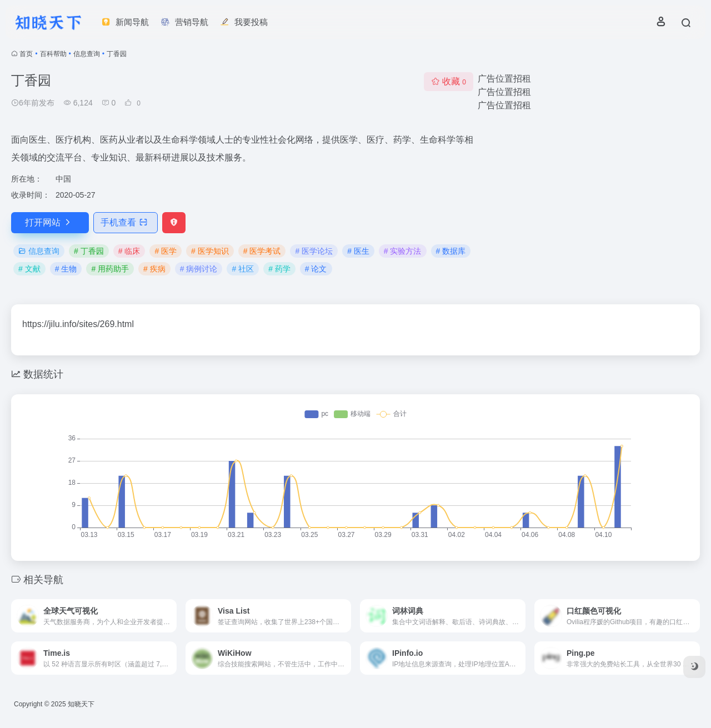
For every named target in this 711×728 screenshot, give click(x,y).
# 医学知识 (210, 251)
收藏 (449, 81)
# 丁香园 (89, 251)
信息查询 (87, 54)
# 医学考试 (262, 251)
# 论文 (316, 269)
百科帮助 (53, 54)
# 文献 (29, 269)
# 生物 (66, 269)
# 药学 (279, 269)
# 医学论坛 (314, 251)
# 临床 (129, 251)
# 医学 (166, 251)
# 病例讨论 (199, 269)
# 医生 (358, 251)
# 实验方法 (403, 251)
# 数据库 (451, 251)
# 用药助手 (110, 269)
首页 (26, 54)
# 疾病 (154, 269)
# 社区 (243, 269)
